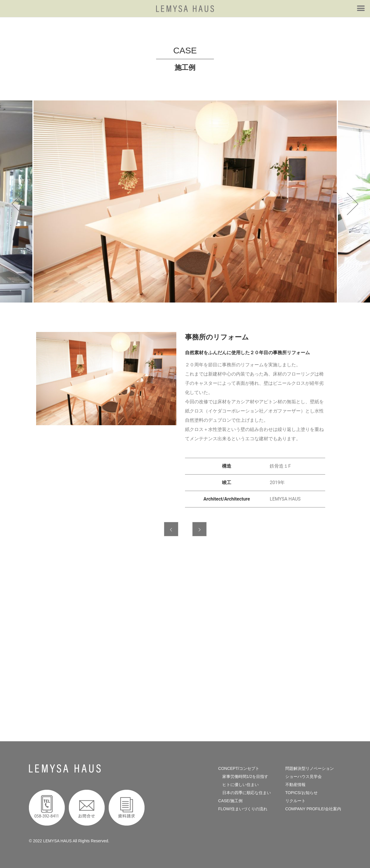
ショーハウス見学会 (304, 776)
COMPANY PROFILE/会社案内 (313, 809)
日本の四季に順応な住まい (245, 793)
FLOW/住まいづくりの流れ (243, 809)
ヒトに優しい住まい (238, 785)
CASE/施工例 (230, 801)
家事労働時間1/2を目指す (243, 776)
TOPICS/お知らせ (301, 793)
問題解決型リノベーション (310, 768)
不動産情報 (295, 785)
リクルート (295, 801)
